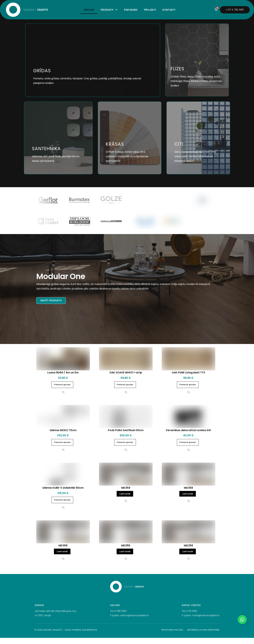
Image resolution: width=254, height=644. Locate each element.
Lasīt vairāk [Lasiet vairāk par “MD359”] (125, 500)
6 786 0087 (121, 617)
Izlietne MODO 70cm (63, 436)
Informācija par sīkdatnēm (203, 636)
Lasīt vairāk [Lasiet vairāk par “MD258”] (188, 558)
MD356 (63, 552)
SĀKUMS (89, 10)
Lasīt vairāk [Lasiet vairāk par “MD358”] (188, 500)
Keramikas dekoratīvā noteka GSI (188, 436)
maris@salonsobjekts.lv (206, 621)
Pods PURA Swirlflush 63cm (126, 436)
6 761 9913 (192, 617)
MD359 (126, 494)
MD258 (188, 552)
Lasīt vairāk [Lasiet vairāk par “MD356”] (62, 558)
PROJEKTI (150, 10)
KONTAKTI (169, 10)
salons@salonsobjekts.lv (134, 621)
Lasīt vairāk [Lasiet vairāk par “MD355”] (125, 558)
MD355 (126, 552)
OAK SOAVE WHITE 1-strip (126, 379)
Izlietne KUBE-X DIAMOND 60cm (63, 494)
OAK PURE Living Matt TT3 (188, 379)
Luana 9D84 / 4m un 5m (63, 379)
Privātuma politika (172, 636)
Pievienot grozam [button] (62, 391)
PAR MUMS (131, 10)
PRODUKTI (109, 10)
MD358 (188, 494)
